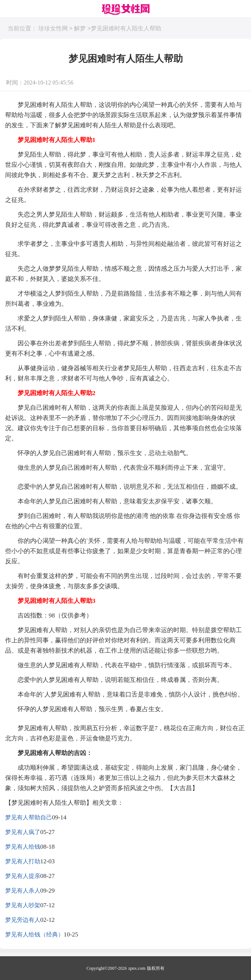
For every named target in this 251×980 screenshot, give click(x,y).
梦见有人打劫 (23, 861)
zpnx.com (137, 968)
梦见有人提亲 (23, 876)
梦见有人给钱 (23, 847)
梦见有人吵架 (23, 905)
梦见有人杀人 (23, 891)
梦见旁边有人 (23, 920)
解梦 (80, 29)
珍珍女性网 (53, 29)
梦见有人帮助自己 (29, 817)
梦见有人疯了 (23, 832)
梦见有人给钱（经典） (34, 934)
